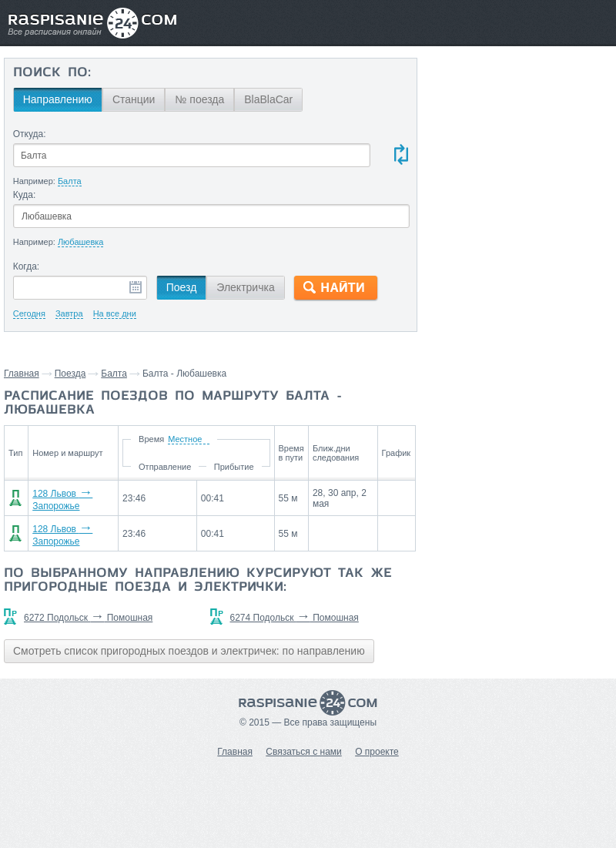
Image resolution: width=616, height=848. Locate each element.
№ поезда (199, 99)
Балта (114, 374)
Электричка (245, 287)
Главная (22, 374)
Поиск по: (52, 73)
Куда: (25, 195)
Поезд (182, 287)
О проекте (377, 752)
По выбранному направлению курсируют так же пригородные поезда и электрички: (198, 581)
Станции (134, 99)
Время (151, 439)
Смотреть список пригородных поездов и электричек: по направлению (189, 651)
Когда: (27, 266)
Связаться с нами (303, 752)
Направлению (58, 99)
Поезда (70, 374)
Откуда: (30, 134)
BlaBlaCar (268, 99)
